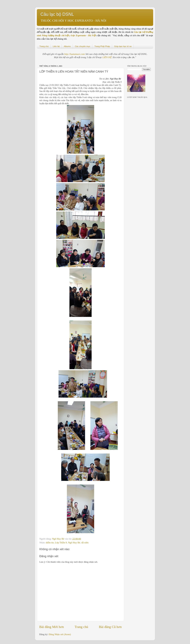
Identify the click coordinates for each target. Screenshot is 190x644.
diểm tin (50, 543)
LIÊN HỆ (107, 57)
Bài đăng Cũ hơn (110, 627)
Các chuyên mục (83, 46)
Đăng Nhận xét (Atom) (60, 634)
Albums (67, 46)
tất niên (85, 543)
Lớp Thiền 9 (61, 543)
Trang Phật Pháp (102, 46)
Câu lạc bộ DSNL (57, 14)
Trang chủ (44, 46)
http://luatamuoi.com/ (75, 54)
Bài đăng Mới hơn (52, 627)
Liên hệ (56, 46)
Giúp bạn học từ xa (123, 46)
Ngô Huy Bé (58, 539)
